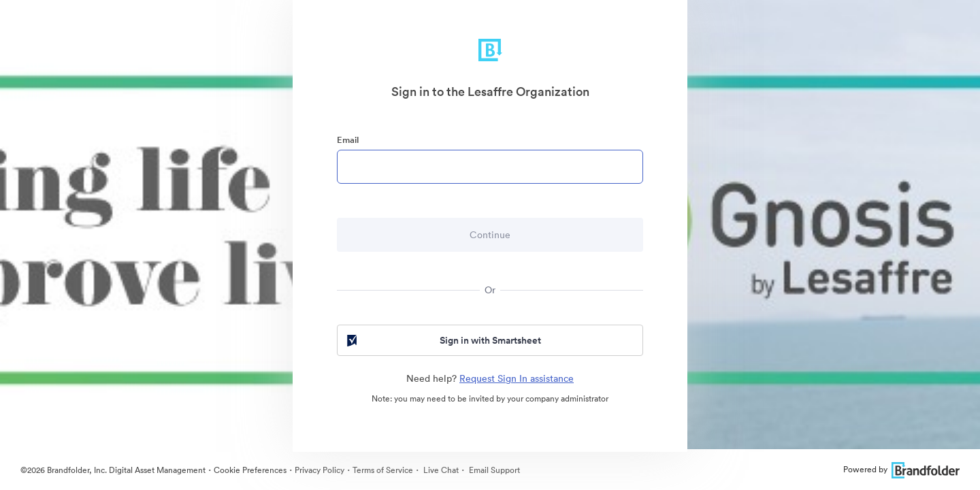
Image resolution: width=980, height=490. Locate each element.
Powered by (901, 469)
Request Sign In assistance (517, 378)
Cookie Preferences (250, 470)
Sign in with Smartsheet (443, 340)
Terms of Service (383, 470)
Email (348, 140)
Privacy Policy (320, 470)
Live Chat (440, 470)
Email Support (493, 470)
